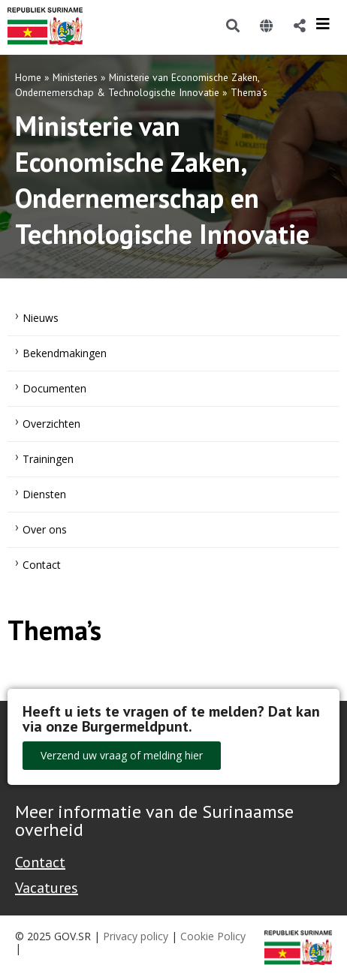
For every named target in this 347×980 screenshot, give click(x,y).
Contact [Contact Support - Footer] (40, 862)
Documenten (54, 388)
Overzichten (51, 424)
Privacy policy (136, 936)
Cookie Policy (213, 936)
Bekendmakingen (65, 353)
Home (28, 77)
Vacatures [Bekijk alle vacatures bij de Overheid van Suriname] (47, 888)
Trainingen (48, 459)
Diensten (44, 494)
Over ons (45, 529)
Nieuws (41, 318)
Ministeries (75, 77)
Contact (42, 565)
